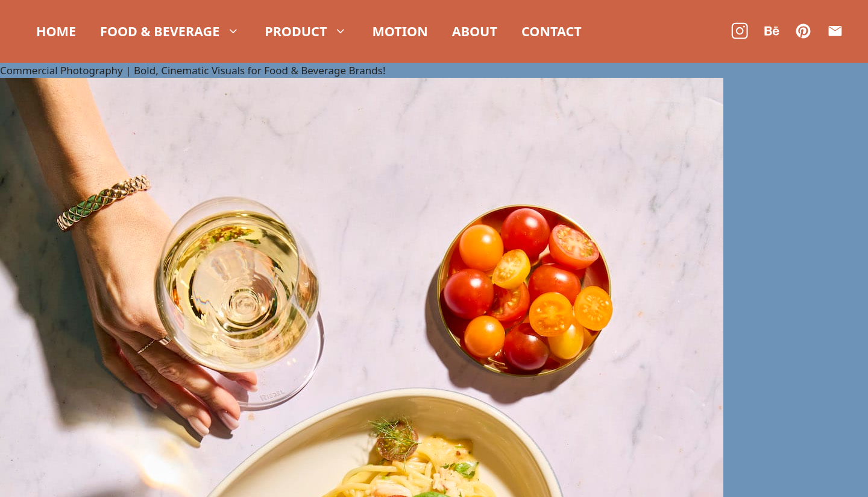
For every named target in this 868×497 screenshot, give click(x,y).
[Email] (835, 31)
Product (306, 31)
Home (56, 31)
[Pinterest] (803, 31)
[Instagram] (740, 31)
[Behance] (772, 31)
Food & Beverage (170, 31)
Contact (552, 31)
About (475, 31)
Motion (400, 31)
